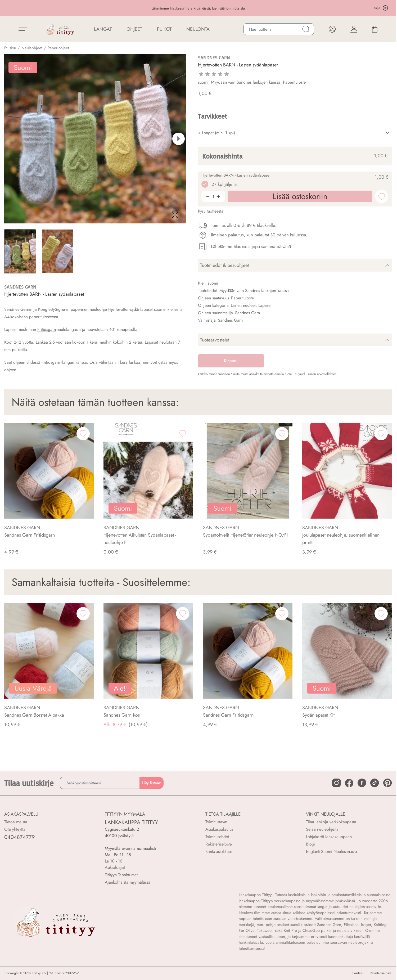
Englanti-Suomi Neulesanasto (331, 851)
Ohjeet (134, 29)
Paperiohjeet (58, 48)
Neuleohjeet (32, 48)
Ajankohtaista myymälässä (128, 882)
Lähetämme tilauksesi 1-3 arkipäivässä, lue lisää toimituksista (198, 8)
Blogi (311, 844)
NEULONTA (198, 29)
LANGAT (103, 29)
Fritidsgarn (47, 329)
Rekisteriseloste (219, 844)
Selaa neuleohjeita (322, 829)
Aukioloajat (115, 867)
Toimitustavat (216, 822)
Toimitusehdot (217, 837)
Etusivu (10, 48)
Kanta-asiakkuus (219, 851)
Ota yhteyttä (15, 829)
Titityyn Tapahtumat (121, 875)
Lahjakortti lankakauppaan (329, 837)
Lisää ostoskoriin (322, 968)
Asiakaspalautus (219, 829)
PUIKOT (164, 29)
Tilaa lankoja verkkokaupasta (331, 822)
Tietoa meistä (16, 822)
